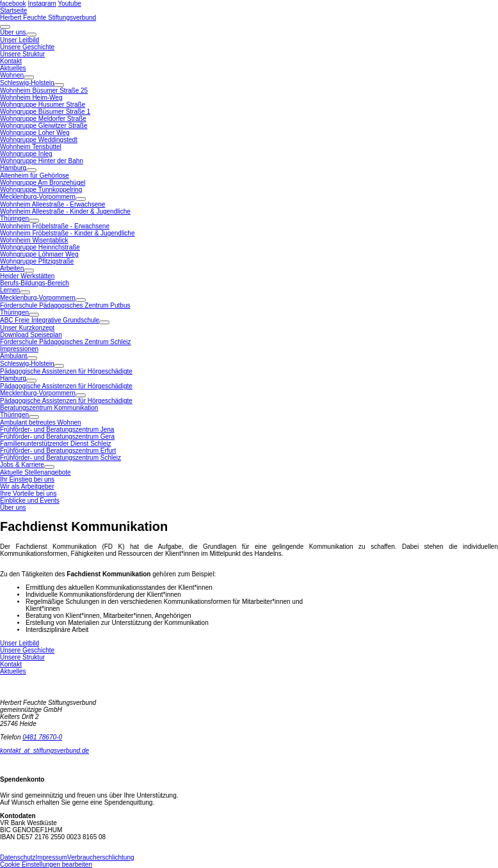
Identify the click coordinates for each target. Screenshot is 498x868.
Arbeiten (12, 268)
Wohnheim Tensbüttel (31, 147)
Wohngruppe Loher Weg (35, 133)
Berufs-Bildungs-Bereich (35, 283)
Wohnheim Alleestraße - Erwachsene (52, 204)
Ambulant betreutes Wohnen (41, 422)
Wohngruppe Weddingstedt (39, 140)
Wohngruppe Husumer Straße (43, 105)
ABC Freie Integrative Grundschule (50, 320)
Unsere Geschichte (27, 47)
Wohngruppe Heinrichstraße (40, 247)
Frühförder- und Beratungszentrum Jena (57, 430)
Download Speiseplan (31, 335)
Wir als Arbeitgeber (27, 486)
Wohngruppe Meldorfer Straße (43, 119)
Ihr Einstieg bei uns (27, 479)
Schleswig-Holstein (27, 83)
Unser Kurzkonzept (27, 328)
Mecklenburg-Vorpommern (38, 197)
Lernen (10, 290)
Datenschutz (18, 857)
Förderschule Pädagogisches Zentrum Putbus (65, 305)
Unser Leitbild (20, 40)
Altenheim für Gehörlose (35, 176)
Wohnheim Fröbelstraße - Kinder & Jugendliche (67, 233)
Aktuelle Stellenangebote (36, 472)
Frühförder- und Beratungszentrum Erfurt (58, 451)
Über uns (13, 32)
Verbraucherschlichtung (101, 857)
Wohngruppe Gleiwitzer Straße (44, 126)
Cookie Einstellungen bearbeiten (46, 864)
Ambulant (13, 356)
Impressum (52, 857)
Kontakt (11, 61)
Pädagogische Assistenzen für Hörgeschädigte (66, 371)
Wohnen (12, 75)
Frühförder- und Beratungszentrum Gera (57, 437)
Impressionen (19, 349)
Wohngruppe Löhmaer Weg (39, 254)
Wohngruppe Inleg (26, 154)
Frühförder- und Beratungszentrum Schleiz (60, 458)
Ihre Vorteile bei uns (28, 493)
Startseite (13, 11)
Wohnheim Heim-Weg (31, 98)
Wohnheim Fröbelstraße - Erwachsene (55, 226)
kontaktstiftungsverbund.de (44, 751)
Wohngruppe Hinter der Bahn (42, 161)
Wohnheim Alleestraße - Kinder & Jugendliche (65, 211)
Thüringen (14, 218)
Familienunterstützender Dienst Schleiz (55, 444)
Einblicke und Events (30, 501)
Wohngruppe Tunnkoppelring (41, 190)
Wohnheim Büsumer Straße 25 (44, 91)
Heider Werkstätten (27, 276)
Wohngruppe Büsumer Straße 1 (45, 112)
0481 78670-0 (42, 737)
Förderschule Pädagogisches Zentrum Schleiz (66, 342)
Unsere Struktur (22, 54)
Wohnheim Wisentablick (34, 240)
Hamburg (13, 168)
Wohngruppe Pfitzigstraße (37, 261)
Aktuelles (13, 68)
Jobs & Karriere (22, 465)
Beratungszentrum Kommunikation (49, 408)
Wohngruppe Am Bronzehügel (43, 183)
